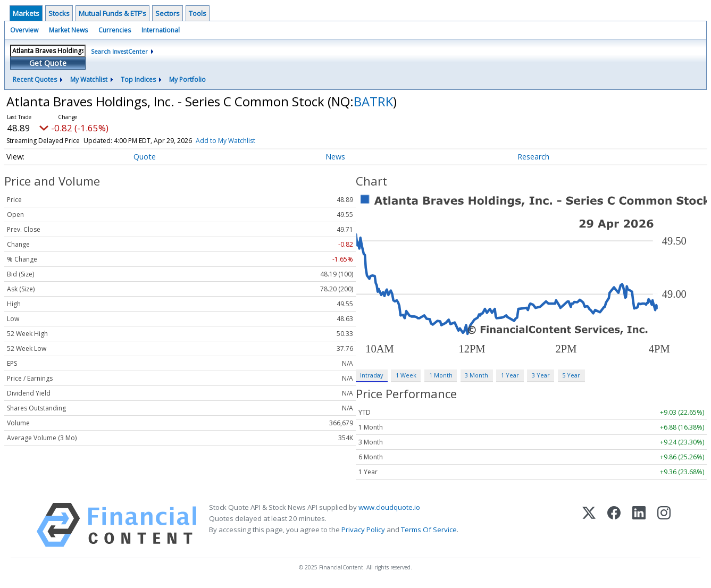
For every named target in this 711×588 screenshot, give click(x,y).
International (161, 30)
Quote (145, 157)
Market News (68, 30)
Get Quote (48, 63)
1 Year (510, 375)
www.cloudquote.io (389, 507)
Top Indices (138, 79)
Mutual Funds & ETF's (112, 13)
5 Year (571, 375)
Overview (24, 30)
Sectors (168, 13)
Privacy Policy (363, 530)
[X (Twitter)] (589, 525)
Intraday (371, 375)
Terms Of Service (429, 530)
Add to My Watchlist (225, 141)
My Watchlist (89, 79)
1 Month (441, 375)
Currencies (115, 30)
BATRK (373, 101)
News (335, 157)
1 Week (406, 375)
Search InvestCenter (119, 51)
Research (533, 157)
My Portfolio (187, 79)
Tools (198, 13)
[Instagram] (664, 525)
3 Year (541, 375)
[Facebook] (614, 525)
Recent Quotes (35, 79)
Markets (26, 13)
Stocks (59, 13)
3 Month (476, 375)
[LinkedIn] (639, 525)
